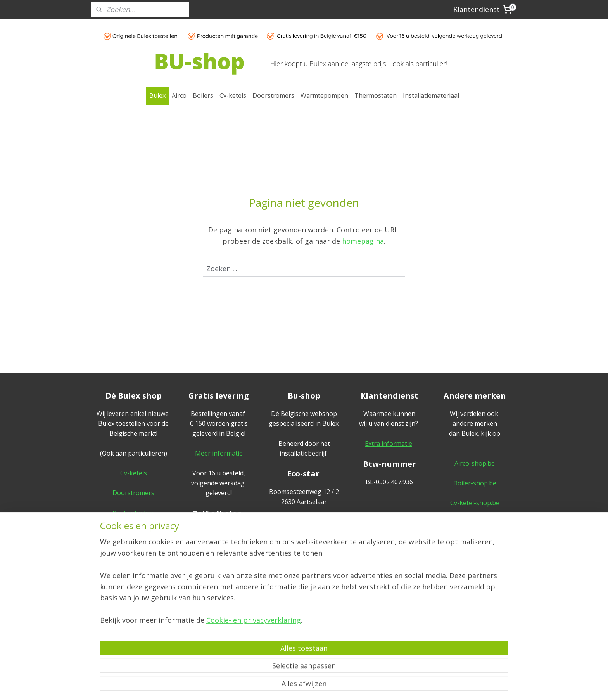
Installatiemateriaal (431, 95)
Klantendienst (477, 9)
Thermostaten (376, 95)
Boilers (203, 95)
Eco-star (303, 474)
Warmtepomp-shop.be (475, 523)
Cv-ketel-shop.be (475, 503)
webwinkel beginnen (315, 686)
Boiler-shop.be (475, 483)
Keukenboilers (134, 513)
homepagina (363, 241)
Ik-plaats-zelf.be (475, 563)
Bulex (157, 95)
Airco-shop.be (475, 463)
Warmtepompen (324, 95)
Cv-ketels (233, 95)
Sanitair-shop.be (475, 542)
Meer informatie (219, 453)
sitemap (269, 686)
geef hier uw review (304, 570)
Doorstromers (273, 95)
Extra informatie (389, 444)
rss (285, 686)
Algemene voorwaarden (475, 592)
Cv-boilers (133, 533)
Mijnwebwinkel (383, 686)
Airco (179, 95)
